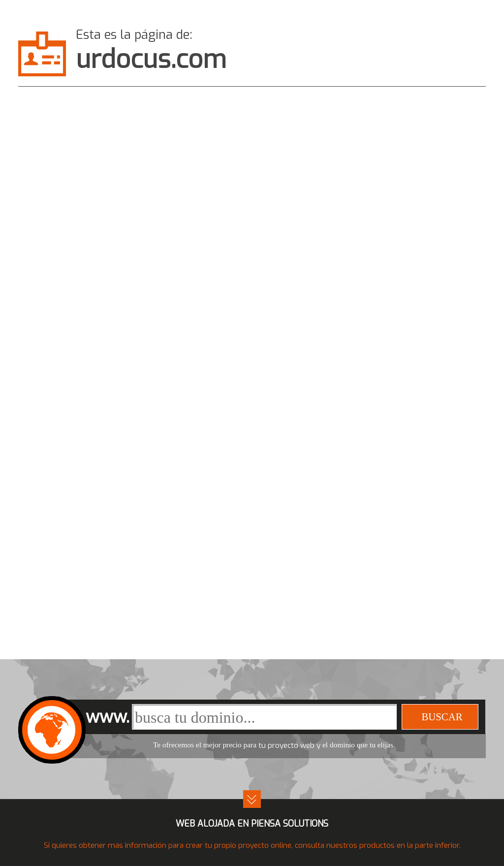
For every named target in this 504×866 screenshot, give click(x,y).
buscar (442, 717)
